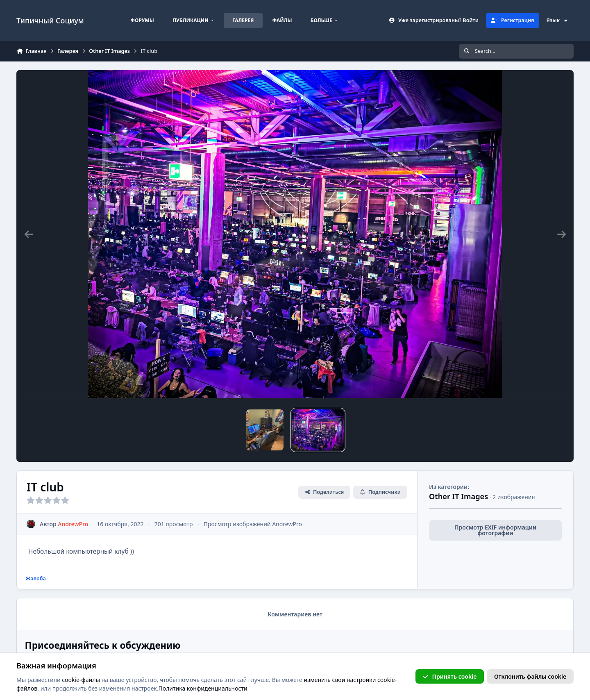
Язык (558, 20)
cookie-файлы (81, 679)
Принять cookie (450, 676)
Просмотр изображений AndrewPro (253, 524)
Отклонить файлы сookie (530, 676)
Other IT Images (458, 496)
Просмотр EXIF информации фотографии (495, 530)
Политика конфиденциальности (203, 688)
